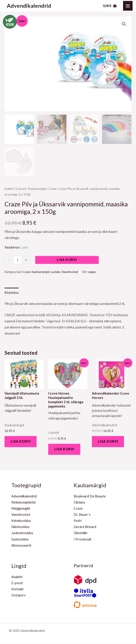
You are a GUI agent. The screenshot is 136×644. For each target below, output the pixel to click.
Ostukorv (18, 596)
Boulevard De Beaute (90, 496)
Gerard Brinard (85, 527)
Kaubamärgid (37, 189)
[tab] (12, 292)
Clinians (79, 503)
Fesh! (78, 521)
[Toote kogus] (18, 260)
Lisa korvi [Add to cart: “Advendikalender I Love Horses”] (108, 442)
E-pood (21, 189)
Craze (53, 189)
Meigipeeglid (21, 509)
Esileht (9, 189)
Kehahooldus (21, 521)
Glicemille (81, 533)
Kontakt (18, 590)
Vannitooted (70, 272)
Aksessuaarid (21, 546)
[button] (124, 24)
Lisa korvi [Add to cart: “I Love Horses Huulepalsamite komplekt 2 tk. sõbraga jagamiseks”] (65, 449)
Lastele (55, 272)
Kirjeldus (12, 293)
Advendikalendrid (29, 6)
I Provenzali (82, 539)
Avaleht (17, 577)
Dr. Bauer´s (82, 515)
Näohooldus (20, 527)
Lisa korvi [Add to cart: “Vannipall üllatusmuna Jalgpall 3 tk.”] (21, 442)
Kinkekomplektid (23, 503)
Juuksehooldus (22, 533)
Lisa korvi (67, 260)
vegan (92, 272)
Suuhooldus (20, 539)
